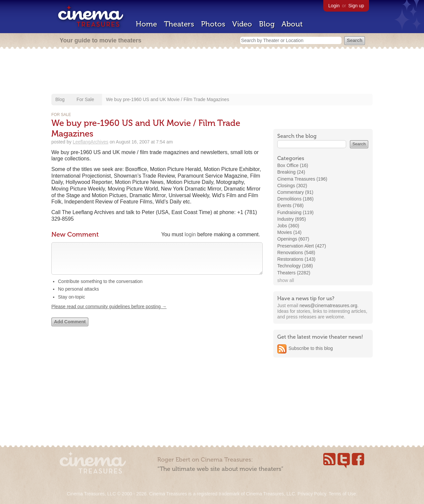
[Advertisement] (212, 72)
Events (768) (290, 205)
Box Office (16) (293, 165)
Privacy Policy (312, 494)
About (292, 24)
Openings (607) (293, 239)
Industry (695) (291, 219)
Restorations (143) (296, 259)
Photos (213, 24)
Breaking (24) (291, 172)
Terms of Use (342, 494)
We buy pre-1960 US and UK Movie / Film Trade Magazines (168, 99)
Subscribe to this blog (311, 348)
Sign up (356, 6)
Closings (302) (292, 186)
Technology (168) (295, 266)
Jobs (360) (288, 226)
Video (242, 24)
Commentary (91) (295, 192)
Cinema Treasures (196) (302, 179)
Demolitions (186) (295, 199)
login (190, 234)
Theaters (179, 24)
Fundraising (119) (295, 212)
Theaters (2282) (294, 273)
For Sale (85, 99)
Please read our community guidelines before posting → (109, 313)
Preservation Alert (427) (302, 246)
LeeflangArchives (91, 142)
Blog (267, 24)
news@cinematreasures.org (328, 306)
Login (334, 6)
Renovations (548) (296, 252)
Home (146, 24)
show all (286, 280)
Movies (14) (289, 232)
